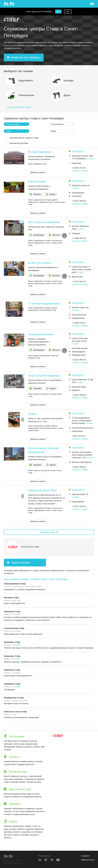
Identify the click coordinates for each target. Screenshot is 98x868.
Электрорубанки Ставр (15, 584)
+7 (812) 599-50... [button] (79, 395)
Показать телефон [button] (80, 171)
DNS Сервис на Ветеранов (44, 222)
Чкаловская (77, 196)
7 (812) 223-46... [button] (79, 436)
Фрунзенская (77, 277)
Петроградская (78, 193)
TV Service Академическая (44, 304)
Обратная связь (88, 860)
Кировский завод (79, 387)
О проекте (85, 856)
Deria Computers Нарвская (44, 376)
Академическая (78, 318)
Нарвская (76, 390)
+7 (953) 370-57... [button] (79, 323)
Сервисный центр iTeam (42, 490)
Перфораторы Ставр (14, 698)
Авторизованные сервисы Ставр (24, 138)
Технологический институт (83, 428)
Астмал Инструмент (40, 263)
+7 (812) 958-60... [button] (79, 201)
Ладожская (76, 163)
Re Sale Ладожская (39, 152)
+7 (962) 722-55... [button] (79, 168)
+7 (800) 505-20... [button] (79, 238)
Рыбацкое (76, 233)
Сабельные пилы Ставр (15, 712)
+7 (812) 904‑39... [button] (79, 360)
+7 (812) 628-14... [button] (79, 281)
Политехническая (79, 315)
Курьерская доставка (19, 143)
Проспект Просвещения (82, 462)
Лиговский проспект (80, 348)
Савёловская (77, 431)
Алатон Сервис (37, 181)
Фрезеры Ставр (11, 597)
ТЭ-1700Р (16, 645)
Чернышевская (78, 502)
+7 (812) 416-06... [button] (79, 506)
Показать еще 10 (49, 532)
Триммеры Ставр (12, 611)
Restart (32, 414)
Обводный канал (79, 355)
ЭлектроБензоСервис (41, 334)
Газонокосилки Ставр (14, 628)
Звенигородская (78, 352)
